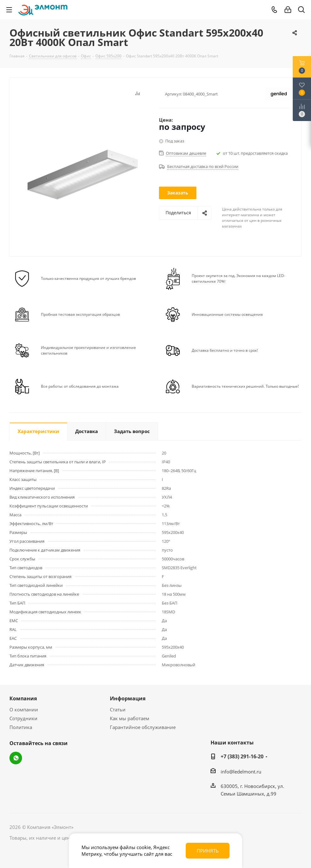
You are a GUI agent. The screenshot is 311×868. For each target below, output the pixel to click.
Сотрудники (23, 718)
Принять (208, 851)
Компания (23, 698)
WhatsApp (16, 758)
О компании (24, 709)
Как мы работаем (130, 718)
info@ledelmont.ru (241, 772)
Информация (128, 698)
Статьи (118, 709)
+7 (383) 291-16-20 (242, 756)
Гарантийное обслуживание (143, 727)
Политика (21, 727)
